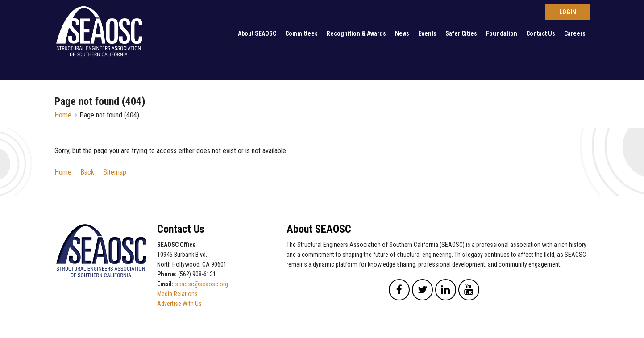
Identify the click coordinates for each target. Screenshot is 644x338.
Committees (301, 33)
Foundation (502, 33)
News (402, 33)
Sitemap (115, 172)
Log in (568, 12)
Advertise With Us (179, 304)
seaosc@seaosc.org (202, 284)
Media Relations (177, 294)
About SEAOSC (257, 33)
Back (87, 172)
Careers (575, 33)
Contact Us (541, 33)
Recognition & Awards (356, 33)
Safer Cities (461, 33)
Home (63, 115)
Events (427, 33)
